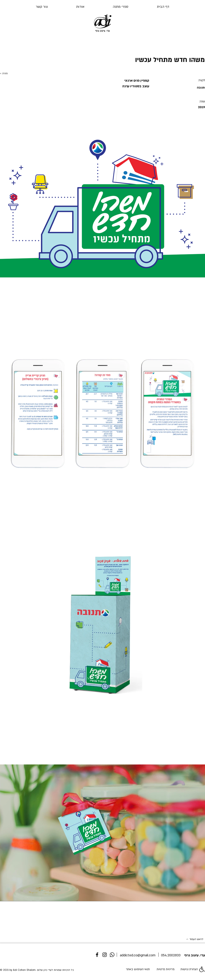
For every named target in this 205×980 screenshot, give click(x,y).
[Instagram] (105, 955)
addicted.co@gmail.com (138, 955)
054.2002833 (171, 955)
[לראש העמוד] (188, 939)
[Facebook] (97, 955)
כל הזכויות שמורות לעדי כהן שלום (55, 970)
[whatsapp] (112, 955)
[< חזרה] (14, 74)
